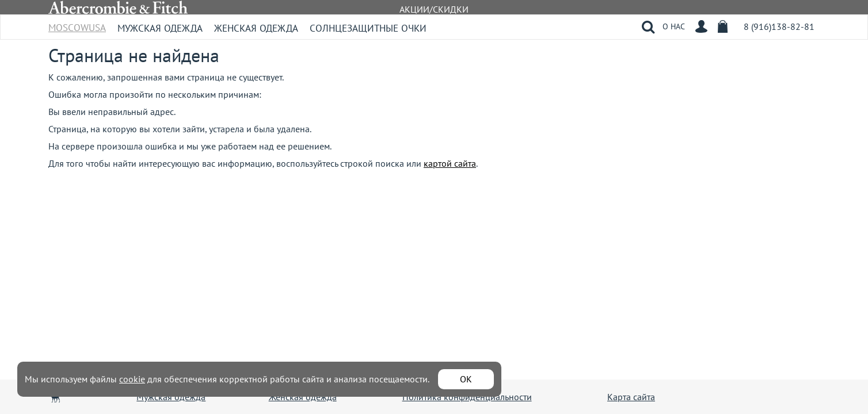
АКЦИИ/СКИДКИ (434, 9)
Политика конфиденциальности (467, 397)
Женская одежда (256, 28)
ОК (466, 379)
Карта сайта (631, 397)
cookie (132, 379)
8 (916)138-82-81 (779, 26)
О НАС (674, 26)
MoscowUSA (77, 24)
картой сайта (450, 163)
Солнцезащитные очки (368, 28)
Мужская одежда (160, 28)
